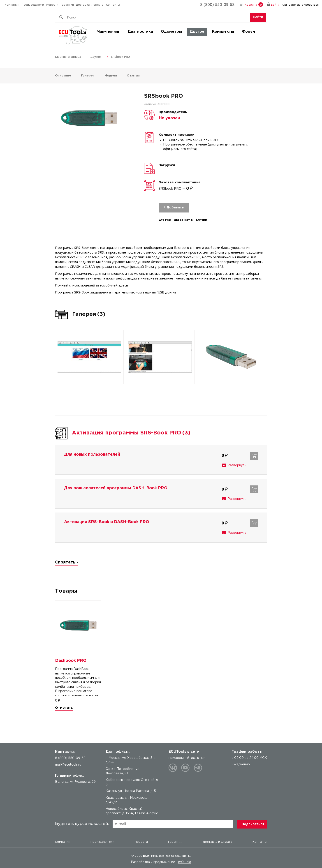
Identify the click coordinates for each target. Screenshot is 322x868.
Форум (249, 32)
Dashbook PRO (71, 661)
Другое (197, 32)
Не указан (169, 118)
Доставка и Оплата (217, 842)
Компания (12, 4)
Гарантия (67, 4)
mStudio (185, 862)
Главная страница (68, 57)
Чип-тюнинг (109, 32)
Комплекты (223, 32)
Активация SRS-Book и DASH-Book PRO (107, 522)
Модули (111, 76)
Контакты (113, 4)
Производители (33, 4)
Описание (63, 76)
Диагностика (140, 32)
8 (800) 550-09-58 (217, 4)
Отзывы (133, 76)
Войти (275, 4)
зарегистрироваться (304, 4)
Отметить (64, 708)
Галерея (88, 76)
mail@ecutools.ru (68, 765)
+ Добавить (174, 208)
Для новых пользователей (92, 455)
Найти (258, 17)
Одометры (171, 32)
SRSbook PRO (120, 57)
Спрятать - (67, 562)
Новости (52, 4)
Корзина (254, 5)
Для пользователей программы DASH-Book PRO (116, 488)
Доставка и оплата (90, 4)
